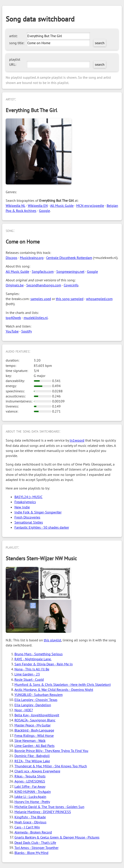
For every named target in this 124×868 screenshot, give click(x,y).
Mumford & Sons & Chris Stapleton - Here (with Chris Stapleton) (63, 684)
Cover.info (71, 285)
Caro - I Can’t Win (27, 827)
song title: (17, 43)
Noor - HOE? (24, 710)
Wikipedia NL (15, 206)
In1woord (77, 440)
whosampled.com (99, 299)
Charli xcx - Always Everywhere (37, 771)
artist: (13, 36)
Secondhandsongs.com (44, 285)
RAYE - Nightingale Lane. (33, 659)
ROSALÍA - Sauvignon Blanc (35, 720)
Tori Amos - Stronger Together (36, 848)
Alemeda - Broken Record (33, 832)
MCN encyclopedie (90, 206)
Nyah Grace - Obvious (30, 822)
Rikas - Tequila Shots (30, 776)
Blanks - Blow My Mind (31, 853)
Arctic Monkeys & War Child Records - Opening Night (54, 690)
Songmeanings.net (70, 271)
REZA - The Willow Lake (32, 761)
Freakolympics (25, 502)
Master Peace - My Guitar (33, 725)
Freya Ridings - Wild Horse (34, 735)
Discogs (12, 258)
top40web (13, 318)
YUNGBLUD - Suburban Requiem (39, 695)
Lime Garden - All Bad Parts (35, 746)
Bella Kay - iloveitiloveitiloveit (37, 715)
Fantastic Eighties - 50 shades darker (42, 527)
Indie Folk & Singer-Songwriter (38, 512)
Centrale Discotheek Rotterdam (69, 258)
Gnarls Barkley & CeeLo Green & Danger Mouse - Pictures (57, 837)
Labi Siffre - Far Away (30, 786)
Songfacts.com (43, 271)
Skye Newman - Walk (30, 741)
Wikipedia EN (38, 206)
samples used (41, 299)
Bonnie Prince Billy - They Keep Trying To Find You (51, 751)
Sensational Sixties (29, 522)
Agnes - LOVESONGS (30, 781)
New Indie (22, 507)
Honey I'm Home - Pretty (32, 802)
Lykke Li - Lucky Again (30, 797)
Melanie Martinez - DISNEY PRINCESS (43, 812)
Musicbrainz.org (32, 258)
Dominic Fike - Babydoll (32, 756)
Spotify (27, 331)
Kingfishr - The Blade (30, 817)
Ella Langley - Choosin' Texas (36, 700)
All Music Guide (62, 206)
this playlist (52, 640)
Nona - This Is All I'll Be (32, 669)
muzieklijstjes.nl (36, 318)
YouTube (12, 331)
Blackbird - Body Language (34, 730)
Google (44, 211)
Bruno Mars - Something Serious (39, 654)
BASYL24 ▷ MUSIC (28, 497)
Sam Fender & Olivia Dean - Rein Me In (44, 664)
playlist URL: (15, 62)
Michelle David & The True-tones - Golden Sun (49, 807)
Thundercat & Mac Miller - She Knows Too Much (51, 766)
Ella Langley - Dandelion (33, 705)
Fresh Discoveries (27, 517)
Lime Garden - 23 (27, 674)
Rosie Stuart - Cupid (29, 679)
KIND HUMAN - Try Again (33, 792)
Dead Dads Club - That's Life (35, 843)
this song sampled (70, 299)
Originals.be (15, 285)
